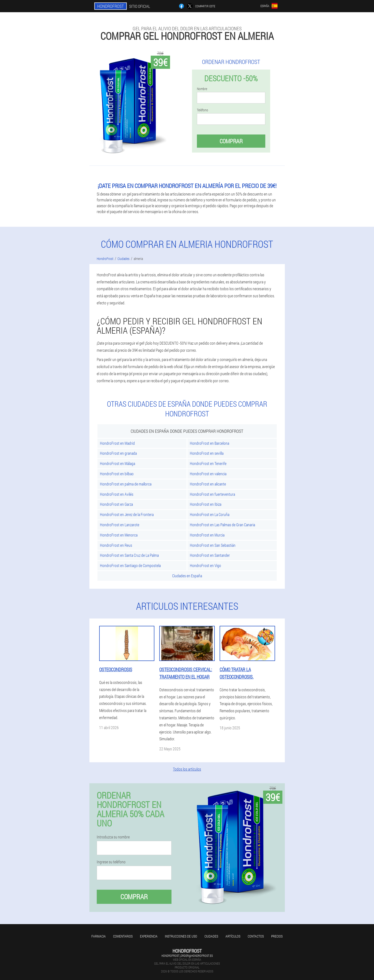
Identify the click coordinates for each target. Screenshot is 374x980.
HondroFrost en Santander (210, 555)
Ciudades (211, 936)
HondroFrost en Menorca (119, 535)
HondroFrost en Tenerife (208, 463)
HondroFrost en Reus (116, 545)
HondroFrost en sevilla (207, 453)
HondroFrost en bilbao (117, 474)
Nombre (202, 89)
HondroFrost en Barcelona (209, 443)
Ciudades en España (187, 576)
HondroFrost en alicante (208, 484)
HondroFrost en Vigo (205, 565)
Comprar (231, 141)
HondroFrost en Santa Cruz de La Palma (129, 555)
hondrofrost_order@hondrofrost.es (187, 956)
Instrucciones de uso (181, 936)
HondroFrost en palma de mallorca (126, 484)
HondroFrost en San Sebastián (213, 545)
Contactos (256, 936)
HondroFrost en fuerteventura (212, 494)
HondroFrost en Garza (116, 504)
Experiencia (149, 936)
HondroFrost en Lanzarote (120, 525)
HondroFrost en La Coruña (210, 514)
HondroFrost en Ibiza (206, 504)
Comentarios (123, 936)
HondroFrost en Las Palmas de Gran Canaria (222, 525)
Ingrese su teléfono (111, 862)
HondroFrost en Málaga (118, 463)
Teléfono (203, 110)
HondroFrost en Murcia (207, 535)
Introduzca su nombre (113, 837)
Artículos (233, 936)
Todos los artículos (187, 769)
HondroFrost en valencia (208, 474)
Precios (277, 936)
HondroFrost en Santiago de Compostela (130, 565)
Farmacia (99, 936)
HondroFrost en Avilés (117, 494)
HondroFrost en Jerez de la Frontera (127, 514)
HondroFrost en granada (118, 453)
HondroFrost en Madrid (117, 443)
